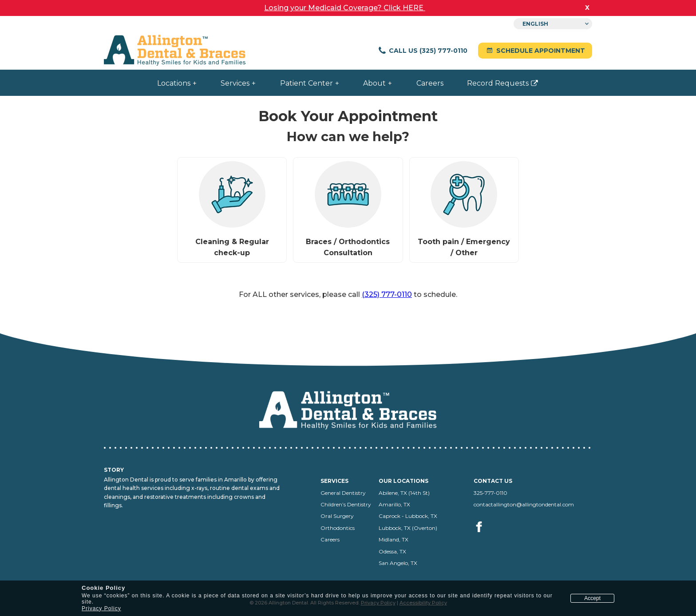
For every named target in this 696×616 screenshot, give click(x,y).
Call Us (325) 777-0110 (423, 51)
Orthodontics (338, 528)
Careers (330, 539)
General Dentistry (343, 493)
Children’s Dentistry (346, 504)
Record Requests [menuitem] (493, 87)
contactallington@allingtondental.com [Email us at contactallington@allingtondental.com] (524, 504)
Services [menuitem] (235, 83)
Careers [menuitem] (430, 83)
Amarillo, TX (394, 504)
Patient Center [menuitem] (306, 83)
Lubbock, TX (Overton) (408, 528)
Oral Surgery (337, 516)
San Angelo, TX (398, 563)
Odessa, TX (392, 551)
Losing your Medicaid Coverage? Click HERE (345, 8)
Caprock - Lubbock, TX (408, 516)
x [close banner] (587, 7)
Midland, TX (393, 539)
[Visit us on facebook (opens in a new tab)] (480, 537)
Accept (592, 598)
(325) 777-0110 (387, 294)
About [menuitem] (374, 83)
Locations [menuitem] (174, 83)
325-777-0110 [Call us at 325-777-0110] (490, 493)
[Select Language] (553, 24)
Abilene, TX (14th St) (404, 493)
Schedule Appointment (535, 51)
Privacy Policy (101, 608)
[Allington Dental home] (175, 51)
